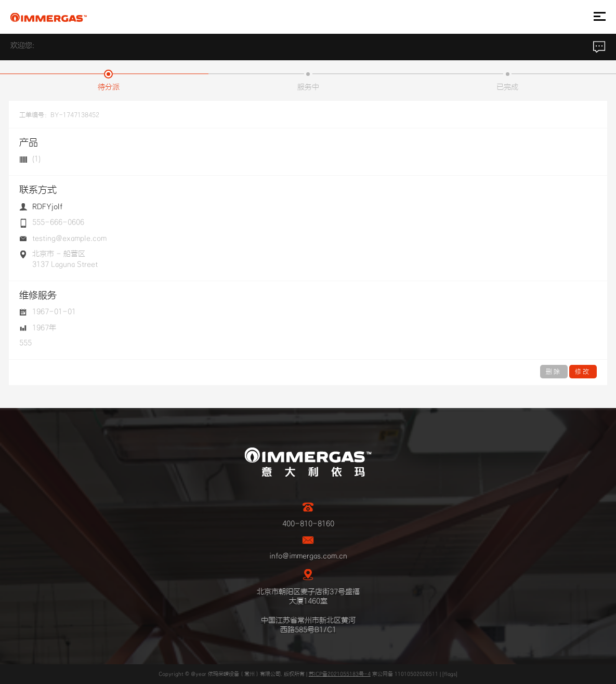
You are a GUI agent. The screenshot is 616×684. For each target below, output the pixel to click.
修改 (583, 372)
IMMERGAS (49, 17)
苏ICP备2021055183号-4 (340, 674)
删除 (554, 372)
